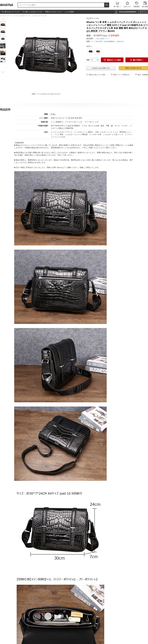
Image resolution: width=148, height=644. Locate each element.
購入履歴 (145, 5)
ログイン (143, 12)
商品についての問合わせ (120, 74)
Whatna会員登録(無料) (128, 12)
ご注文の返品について (102, 39)
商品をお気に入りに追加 (96, 74)
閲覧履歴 (137, 5)
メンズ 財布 (69, 12)
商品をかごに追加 (112, 60)
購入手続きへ (137, 60)
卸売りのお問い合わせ (133, 68)
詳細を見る (120, 41)
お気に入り (127, 5)
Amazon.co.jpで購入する (101, 68)
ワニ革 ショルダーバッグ (32, 12)
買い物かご (117, 5)
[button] (3, 19)
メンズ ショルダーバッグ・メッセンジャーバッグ (30, 16)
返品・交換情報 (142, 74)
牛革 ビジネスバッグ (53, 12)
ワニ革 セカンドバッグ (10, 12)
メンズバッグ (4, 16)
